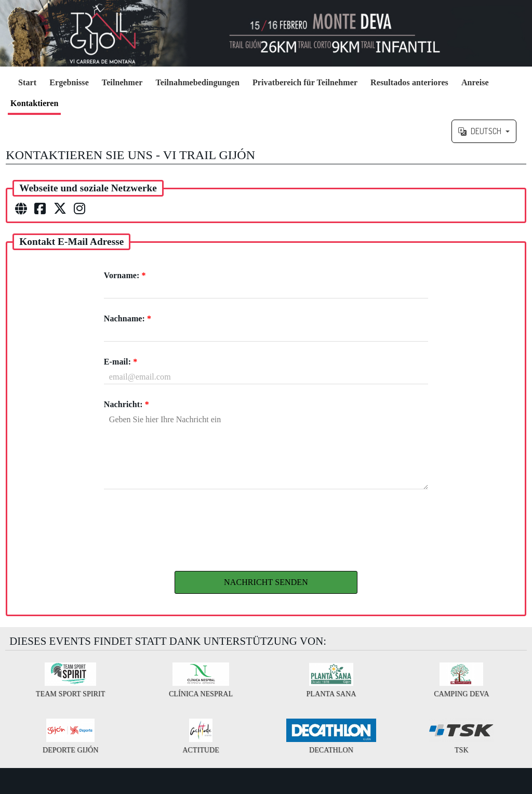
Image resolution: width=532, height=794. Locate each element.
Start (27, 82)
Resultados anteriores (409, 82)
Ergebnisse (69, 82)
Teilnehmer (122, 82)
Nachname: (128, 318)
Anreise (475, 82)
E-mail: (121, 362)
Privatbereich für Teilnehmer (305, 82)
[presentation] (266, 527)
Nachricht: (127, 404)
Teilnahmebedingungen (197, 82)
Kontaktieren (34, 103)
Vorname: (125, 275)
